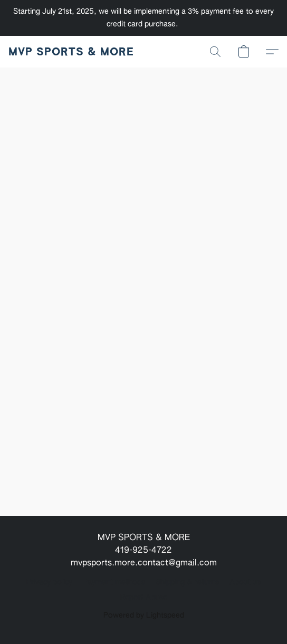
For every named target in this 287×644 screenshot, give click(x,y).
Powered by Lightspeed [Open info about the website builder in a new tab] (144, 616)
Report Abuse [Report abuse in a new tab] (144, 598)
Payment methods (114, 582)
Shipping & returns (187, 582)
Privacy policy (49, 582)
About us (245, 582)
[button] (71, 52)
